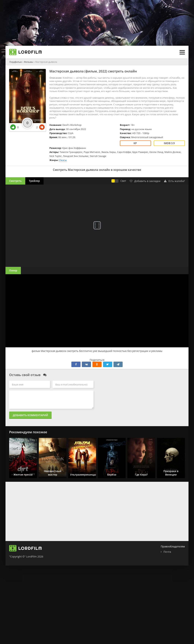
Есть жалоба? (174, 181)
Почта (167, 552)
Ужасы (63, 160)
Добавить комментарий (30, 415)
